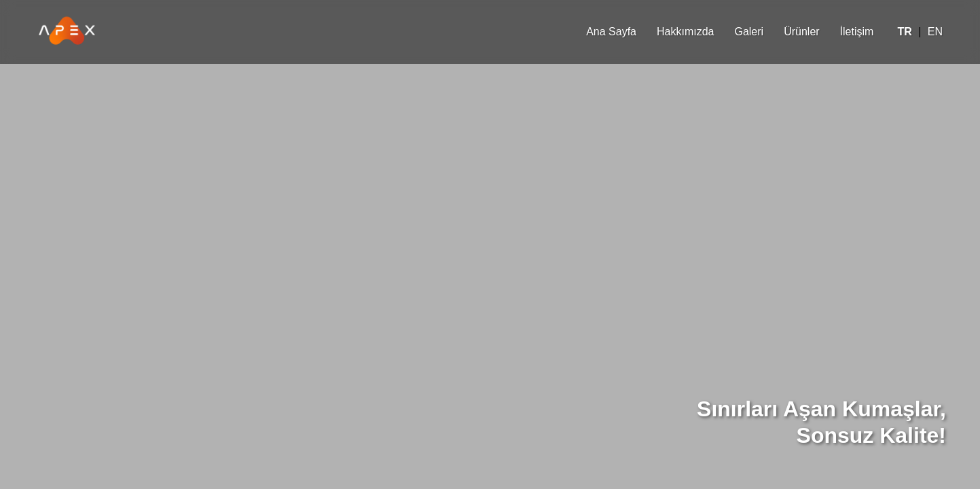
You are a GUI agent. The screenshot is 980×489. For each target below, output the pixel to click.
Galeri (749, 32)
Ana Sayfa (611, 32)
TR (904, 32)
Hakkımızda (685, 32)
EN (935, 32)
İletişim (857, 32)
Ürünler (801, 32)
